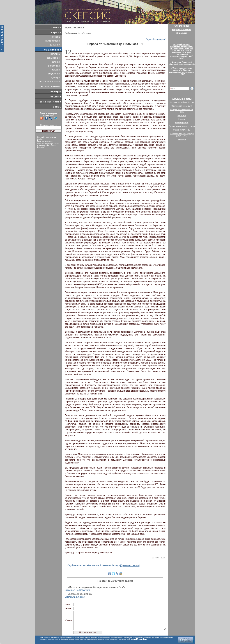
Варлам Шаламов (182, 29)
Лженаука (182, 139)
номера (56, 37)
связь (57, 107)
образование (53, 58)
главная (55, 27)
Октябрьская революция (182, 106)
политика (55, 54)
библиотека (53, 50)
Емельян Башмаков (75, 597)
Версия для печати (74, 28)
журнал (56, 32)
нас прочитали (52, 41)
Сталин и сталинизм (182, 130)
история (56, 70)
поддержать (2, 38)
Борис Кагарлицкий (156, 39)
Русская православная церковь (182, 126)
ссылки (56, 97)
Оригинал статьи (130, 565)
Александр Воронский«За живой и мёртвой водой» (182, 63)
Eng (189, 1)
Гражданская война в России (182, 102)
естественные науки (50, 82)
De (193, 1)
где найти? (54, 45)
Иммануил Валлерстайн (77, 590)
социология (54, 74)
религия (56, 62)
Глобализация (71, 33)
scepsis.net (156, 637)
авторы (56, 92)
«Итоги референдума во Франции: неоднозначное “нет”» (96, 587)
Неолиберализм (84, 33)
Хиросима (182, 33)
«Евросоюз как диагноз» (80, 594)
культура (55, 78)
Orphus (40, 139)
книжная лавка (50, 102)
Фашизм (182, 119)
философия (54, 66)
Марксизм (182, 116)
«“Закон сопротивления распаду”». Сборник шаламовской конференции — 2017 (182, 71)
